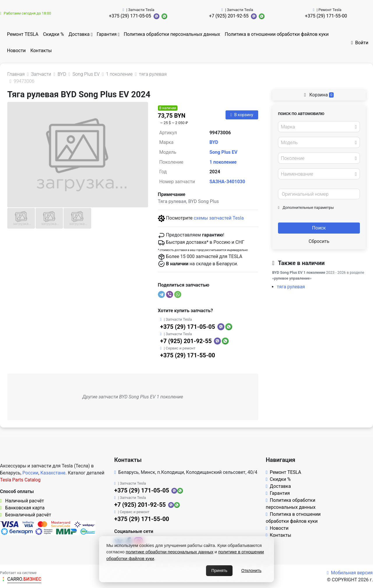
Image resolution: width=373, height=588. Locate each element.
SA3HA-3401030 (227, 182)
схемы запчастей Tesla (219, 218)
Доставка (79, 34)
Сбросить (319, 241)
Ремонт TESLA (23, 34)
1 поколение (223, 162)
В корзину (242, 115)
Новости (16, 51)
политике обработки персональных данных (170, 552)
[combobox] (319, 127)
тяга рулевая (291, 287)
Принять (219, 571)
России (30, 473)
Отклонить (251, 571)
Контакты (41, 51)
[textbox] (317, 127)
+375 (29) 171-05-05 (130, 16)
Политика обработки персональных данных (172, 34)
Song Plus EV (224, 152)
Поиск (319, 228)
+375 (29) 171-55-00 (326, 16)
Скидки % (54, 34)
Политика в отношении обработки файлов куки (277, 34)
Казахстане (53, 473)
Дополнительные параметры (306, 208)
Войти (360, 43)
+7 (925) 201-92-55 (229, 16)
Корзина (319, 95)
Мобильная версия (350, 573)
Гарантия (107, 34)
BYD (214, 142)
